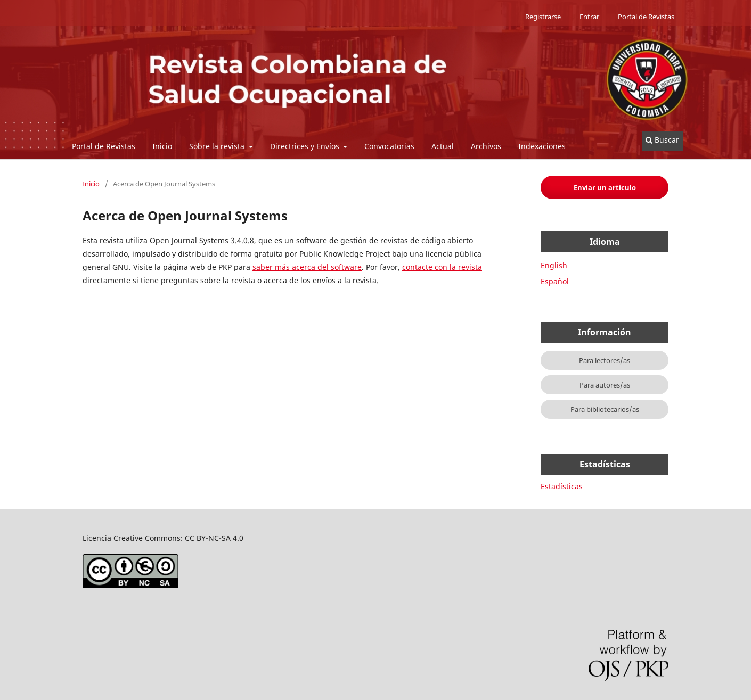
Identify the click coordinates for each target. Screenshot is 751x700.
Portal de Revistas (104, 146)
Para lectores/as (605, 360)
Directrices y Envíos (306, 146)
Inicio (162, 146)
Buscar (662, 140)
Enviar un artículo (605, 187)
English (554, 265)
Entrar (589, 17)
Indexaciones (542, 146)
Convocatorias (389, 146)
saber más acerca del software (307, 267)
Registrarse (543, 17)
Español (555, 281)
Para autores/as (605, 385)
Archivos (486, 146)
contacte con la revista (442, 267)
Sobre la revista (218, 146)
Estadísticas (562, 486)
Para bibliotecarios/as (605, 409)
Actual (443, 146)
